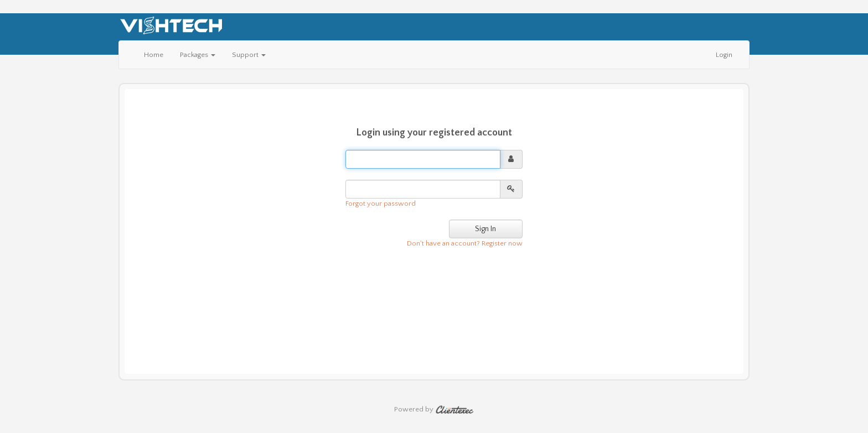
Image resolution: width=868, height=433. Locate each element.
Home (154, 55)
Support (249, 55)
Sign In (485, 229)
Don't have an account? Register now (465, 243)
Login (724, 55)
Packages (198, 55)
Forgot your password (381, 204)
